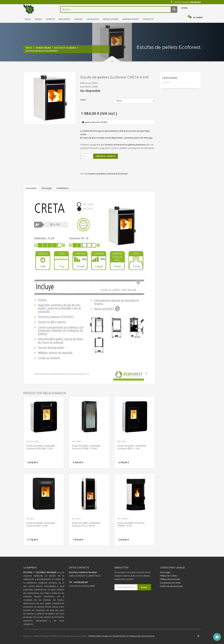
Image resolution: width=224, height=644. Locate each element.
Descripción (31, 188)
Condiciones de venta (170, 583)
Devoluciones (111, 19)
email (92, 586)
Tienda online (43, 48)
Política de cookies (169, 576)
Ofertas (50, 19)
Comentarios (63, 188)
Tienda (38, 19)
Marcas (78, 19)
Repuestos (64, 19)
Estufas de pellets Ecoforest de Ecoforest (108, 174)
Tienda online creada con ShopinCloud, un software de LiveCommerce (121, 636)
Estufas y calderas (65, 48)
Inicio (28, 19)
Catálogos (93, 19)
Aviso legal (165, 572)
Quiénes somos (130, 19)
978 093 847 (195, 2)
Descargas (47, 188)
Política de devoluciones (171, 586)
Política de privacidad (170, 579)
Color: (83, 100)
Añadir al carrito (106, 156)
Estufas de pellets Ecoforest (42, 51)
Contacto (148, 19)
